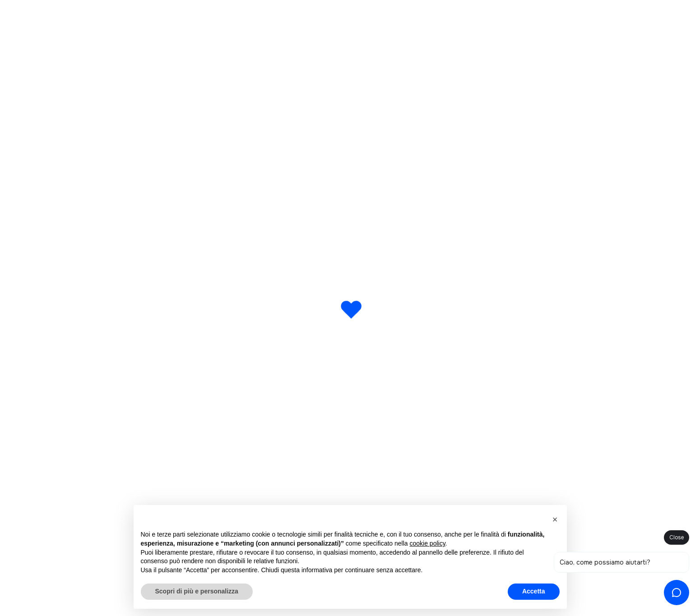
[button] (555, 519)
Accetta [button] (534, 591)
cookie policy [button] (427, 543)
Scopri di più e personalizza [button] (197, 591)
